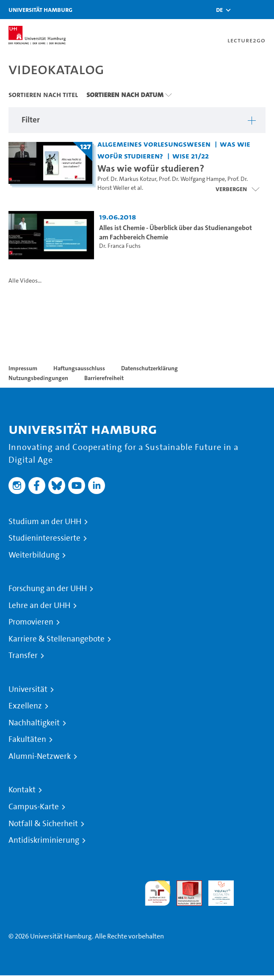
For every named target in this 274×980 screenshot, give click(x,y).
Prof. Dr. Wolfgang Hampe (192, 179)
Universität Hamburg (40, 10)
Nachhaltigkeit (34, 723)
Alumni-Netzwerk (40, 756)
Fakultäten (27, 739)
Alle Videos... (25, 281)
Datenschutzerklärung (149, 368)
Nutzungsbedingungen (38, 378)
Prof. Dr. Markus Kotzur (127, 179)
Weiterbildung (34, 555)
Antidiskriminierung (44, 840)
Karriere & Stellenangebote (57, 639)
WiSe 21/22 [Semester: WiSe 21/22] (191, 156)
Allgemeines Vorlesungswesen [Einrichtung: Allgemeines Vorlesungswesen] (154, 144)
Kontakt (22, 790)
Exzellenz (25, 706)
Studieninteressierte (44, 538)
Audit (185, 885)
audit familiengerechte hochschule (158, 893)
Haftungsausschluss (79, 368)
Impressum (23, 368)
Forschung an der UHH (48, 589)
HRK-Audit (216, 890)
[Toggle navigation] (263, 10)
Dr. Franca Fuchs (120, 246)
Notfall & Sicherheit (43, 824)
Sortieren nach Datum (125, 94)
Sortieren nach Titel (43, 94)
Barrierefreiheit (104, 378)
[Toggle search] (242, 10)
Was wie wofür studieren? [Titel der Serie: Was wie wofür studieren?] (151, 168)
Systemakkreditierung (253, 885)
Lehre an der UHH (39, 605)
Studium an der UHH (45, 522)
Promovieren (31, 622)
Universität (28, 689)
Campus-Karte (34, 807)
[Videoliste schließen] (237, 189)
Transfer (23, 655)
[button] (219, 10)
